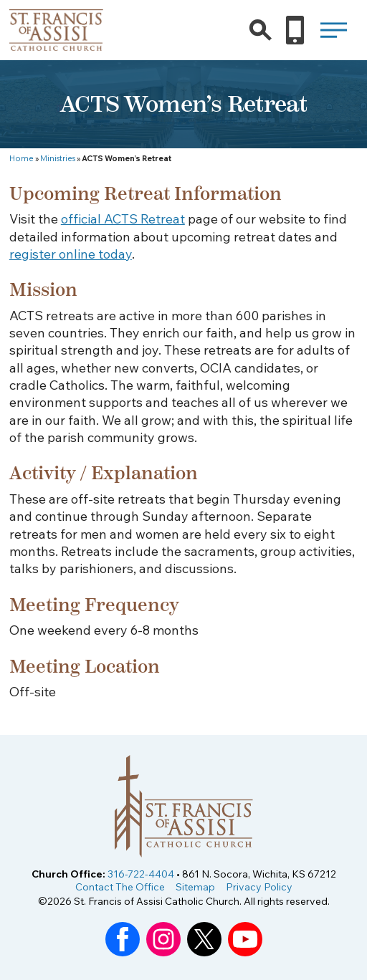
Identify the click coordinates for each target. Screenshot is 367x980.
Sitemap (195, 887)
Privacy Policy (259, 887)
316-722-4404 (141, 874)
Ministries (58, 158)
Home (22, 158)
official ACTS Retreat (123, 219)
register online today (71, 254)
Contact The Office (120, 887)
